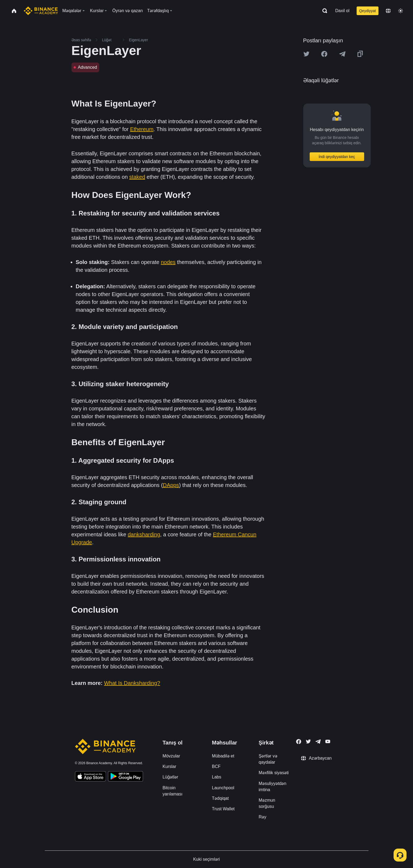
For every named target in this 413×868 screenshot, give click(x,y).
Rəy (263, 817)
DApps (171, 485)
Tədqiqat (220, 798)
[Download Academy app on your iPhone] (91, 777)
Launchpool (223, 788)
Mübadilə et (223, 756)
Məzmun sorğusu (267, 803)
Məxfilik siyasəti (274, 773)
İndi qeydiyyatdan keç (337, 157)
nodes (168, 262)
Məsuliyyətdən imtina (273, 787)
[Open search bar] (323, 11)
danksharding (144, 534)
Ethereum (142, 129)
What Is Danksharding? (132, 683)
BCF (216, 766)
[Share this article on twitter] (306, 54)
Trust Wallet (223, 809)
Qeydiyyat (367, 11)
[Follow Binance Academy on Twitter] (308, 742)
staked (137, 177)
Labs (217, 777)
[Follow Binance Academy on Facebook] (299, 742)
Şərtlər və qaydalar (268, 759)
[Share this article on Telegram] (342, 54)
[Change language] (388, 11)
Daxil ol (342, 11)
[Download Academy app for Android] (125, 777)
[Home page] (41, 11)
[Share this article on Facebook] (324, 54)
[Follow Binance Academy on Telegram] (318, 742)
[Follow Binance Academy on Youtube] (328, 741)
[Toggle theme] (401, 11)
